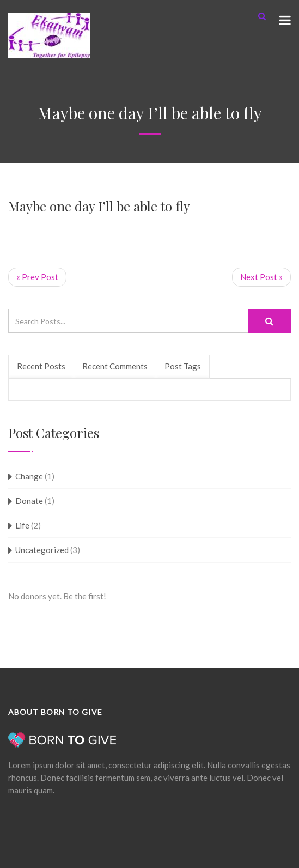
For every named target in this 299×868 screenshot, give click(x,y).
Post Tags (183, 366)
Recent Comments (115, 366)
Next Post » (261, 277)
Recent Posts (41, 366)
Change (29, 476)
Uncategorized (42, 550)
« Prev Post (37, 277)
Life (22, 525)
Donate (29, 501)
